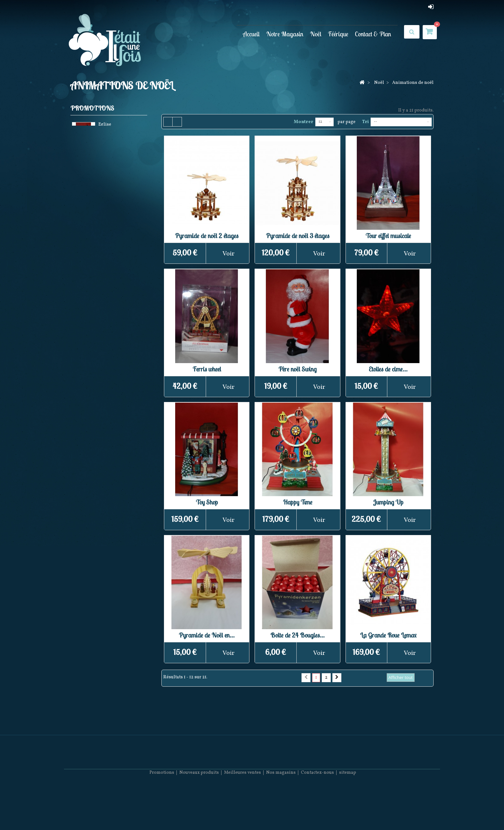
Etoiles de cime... (388, 369)
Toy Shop (207, 502)
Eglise (105, 126)
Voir (229, 254)
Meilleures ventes (243, 811)
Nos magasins (281, 811)
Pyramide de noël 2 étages (207, 236)
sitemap (348, 811)
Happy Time (298, 502)
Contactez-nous (317, 811)
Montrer (304, 122)
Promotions (92, 108)
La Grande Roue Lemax (388, 635)
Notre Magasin (285, 34)
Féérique (338, 34)
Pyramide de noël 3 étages (298, 236)
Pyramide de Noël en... (207, 635)
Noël (316, 34)
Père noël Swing (297, 369)
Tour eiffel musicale (388, 236)
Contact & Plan (373, 34)
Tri (365, 122)
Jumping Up (388, 502)
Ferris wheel (207, 369)
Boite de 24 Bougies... (297, 635)
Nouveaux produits (199, 811)
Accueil (251, 34)
